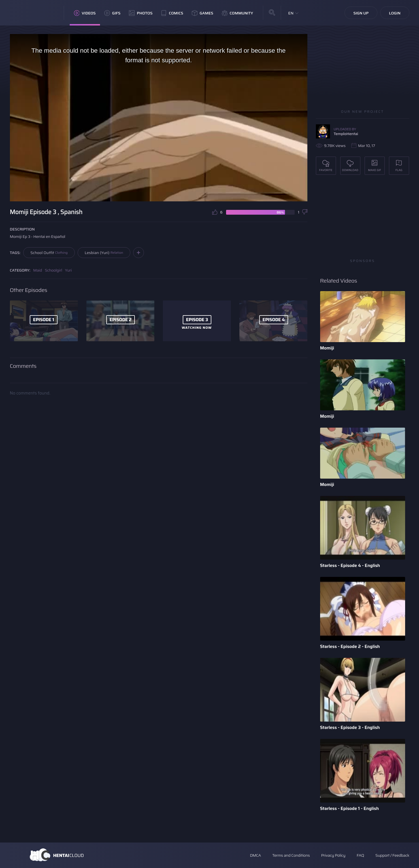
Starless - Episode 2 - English (350, 646)
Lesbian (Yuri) (104, 253)
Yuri (68, 270)
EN (291, 13)
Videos (85, 13)
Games (203, 13)
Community (238, 13)
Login (395, 13)
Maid (38, 270)
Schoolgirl (53, 270)
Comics (172, 13)
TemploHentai (346, 134)
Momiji (327, 348)
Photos (141, 13)
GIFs (112, 13)
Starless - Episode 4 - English (350, 565)
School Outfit (49, 253)
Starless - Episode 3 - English (350, 727)
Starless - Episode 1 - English (350, 808)
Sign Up (361, 13)
